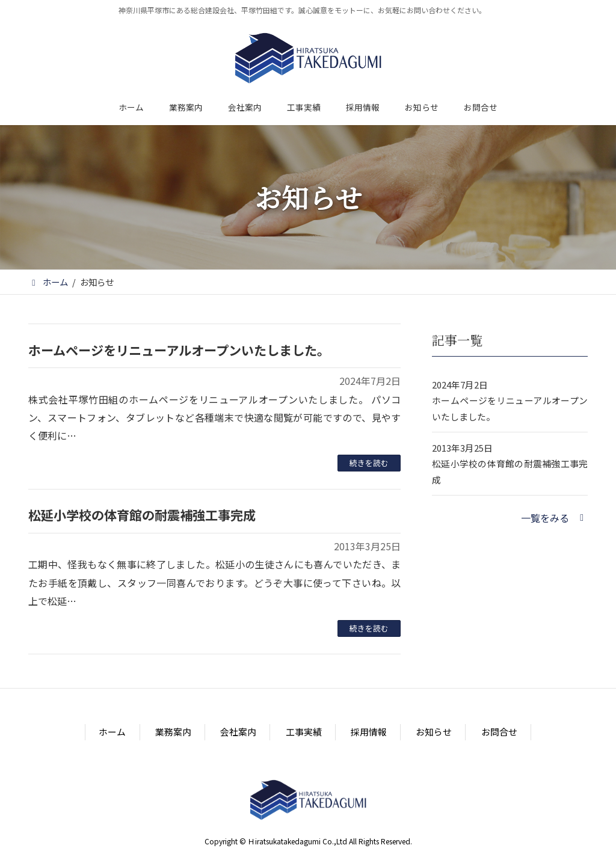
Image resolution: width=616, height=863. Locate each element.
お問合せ (499, 732)
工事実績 (304, 732)
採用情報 (369, 732)
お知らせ (434, 732)
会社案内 (238, 732)
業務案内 (173, 732)
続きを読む (369, 463)
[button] (554, 518)
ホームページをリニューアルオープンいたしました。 (179, 350)
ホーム (112, 732)
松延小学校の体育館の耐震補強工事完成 (142, 515)
